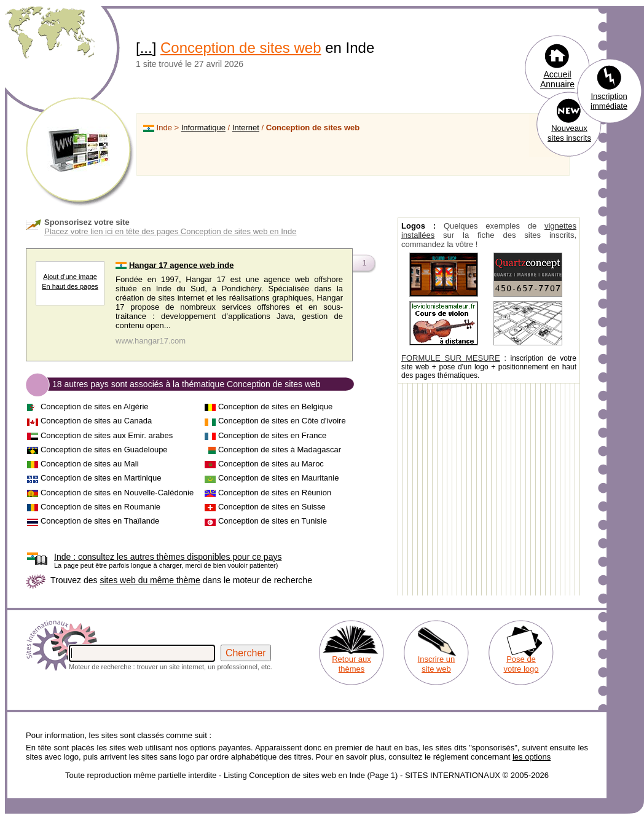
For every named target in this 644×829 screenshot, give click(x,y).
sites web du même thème (150, 580)
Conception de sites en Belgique (275, 407)
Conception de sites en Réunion (275, 493)
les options (532, 757)
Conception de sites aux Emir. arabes (107, 435)
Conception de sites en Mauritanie (279, 478)
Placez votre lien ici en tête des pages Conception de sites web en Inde (170, 231)
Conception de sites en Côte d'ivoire (282, 421)
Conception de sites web (241, 48)
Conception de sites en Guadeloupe (104, 450)
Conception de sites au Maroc (271, 464)
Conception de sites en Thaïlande (100, 521)
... (146, 48)
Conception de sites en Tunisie (273, 521)
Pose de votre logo (521, 664)
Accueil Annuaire (557, 79)
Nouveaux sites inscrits (569, 133)
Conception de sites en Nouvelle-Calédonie (117, 493)
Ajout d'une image (70, 277)
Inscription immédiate (609, 101)
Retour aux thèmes (351, 664)
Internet (246, 128)
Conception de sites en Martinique (101, 478)
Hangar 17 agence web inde (182, 265)
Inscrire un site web (437, 664)
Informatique (203, 128)
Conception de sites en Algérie (95, 407)
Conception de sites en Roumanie (100, 507)
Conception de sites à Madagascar (280, 450)
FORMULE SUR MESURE (451, 358)
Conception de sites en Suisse (272, 507)
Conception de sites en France (272, 435)
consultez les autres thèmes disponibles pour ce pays (168, 557)
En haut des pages (70, 286)
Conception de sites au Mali (90, 464)
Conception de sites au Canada (96, 421)
